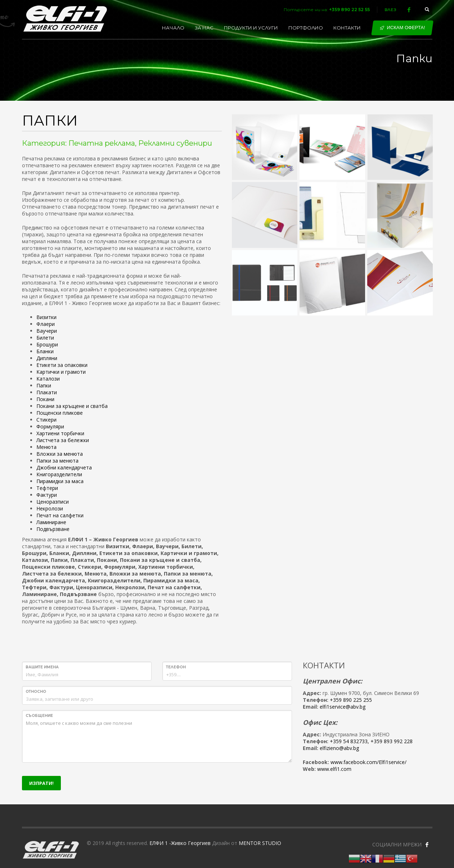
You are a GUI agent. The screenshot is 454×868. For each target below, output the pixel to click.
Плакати (47, 392)
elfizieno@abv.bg (339, 748)
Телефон (176, 667)
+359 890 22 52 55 (349, 10)
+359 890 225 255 (351, 700)
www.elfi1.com (334, 769)
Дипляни (47, 358)
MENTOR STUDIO (260, 843)
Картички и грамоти (61, 372)
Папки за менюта (57, 461)
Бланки (45, 351)
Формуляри (50, 426)
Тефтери (47, 488)
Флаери (46, 324)
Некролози (50, 508)
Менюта (46, 447)
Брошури (47, 344)
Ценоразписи (53, 502)
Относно (36, 692)
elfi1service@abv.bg (343, 707)
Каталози (48, 379)
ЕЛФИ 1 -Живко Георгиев (180, 843)
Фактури (47, 495)
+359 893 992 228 (392, 741)
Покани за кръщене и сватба (72, 406)
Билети (45, 338)
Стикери (46, 420)
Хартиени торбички (60, 433)
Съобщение (39, 716)
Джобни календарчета (64, 467)
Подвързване (53, 529)
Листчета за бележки (63, 440)
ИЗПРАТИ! (41, 783)
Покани (45, 399)
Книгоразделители (59, 474)
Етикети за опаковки (62, 365)
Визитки (46, 317)
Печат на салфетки (60, 515)
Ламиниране (51, 522)
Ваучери (47, 331)
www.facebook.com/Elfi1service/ (368, 762)
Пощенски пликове (60, 413)
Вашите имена (42, 667)
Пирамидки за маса (60, 481)
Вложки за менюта (60, 454)
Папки (44, 385)
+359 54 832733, (349, 741)
